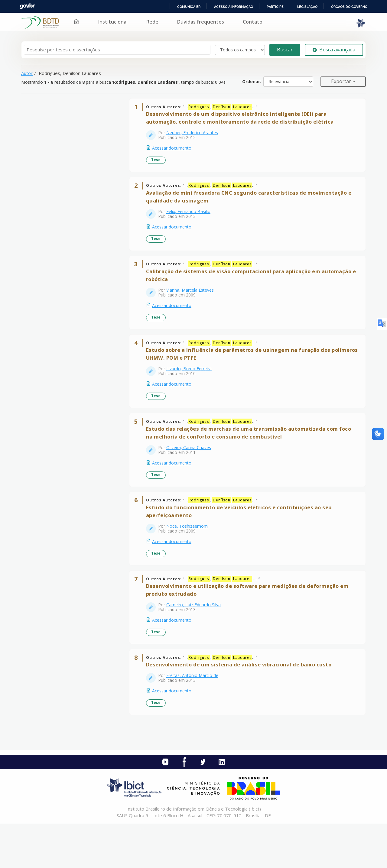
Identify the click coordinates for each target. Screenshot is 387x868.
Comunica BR (189, 7)
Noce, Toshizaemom (190, 557)
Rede (152, 22)
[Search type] (240, 50)
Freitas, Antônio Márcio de (195, 717)
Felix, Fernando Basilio (191, 220)
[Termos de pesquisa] (117, 50)
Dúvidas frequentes (201, 22)
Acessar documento (174, 151)
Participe (275, 7)
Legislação (307, 7)
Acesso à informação (234, 7)
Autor (27, 73)
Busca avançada (334, 50)
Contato (253, 22)
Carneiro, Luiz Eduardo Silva (196, 641)
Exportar (342, 81)
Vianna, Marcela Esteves (193, 304)
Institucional (113, 22)
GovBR (27, 6)
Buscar (285, 50)
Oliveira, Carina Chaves (191, 473)
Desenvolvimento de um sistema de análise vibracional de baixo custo (242, 706)
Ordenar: (252, 81)
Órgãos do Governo (349, 7)
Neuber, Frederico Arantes (195, 136)
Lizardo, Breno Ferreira (192, 388)
